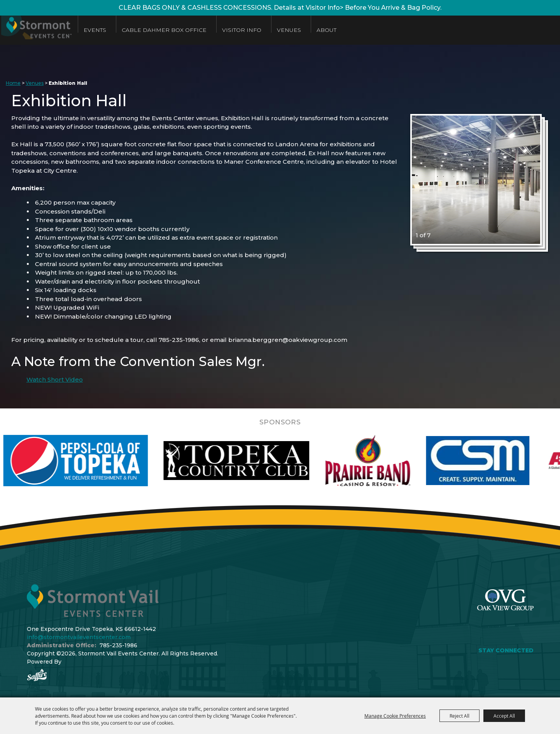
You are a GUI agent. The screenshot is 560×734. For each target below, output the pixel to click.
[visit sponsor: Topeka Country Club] (262, 461)
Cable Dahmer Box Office (205, 30)
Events (136, 30)
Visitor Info (283, 30)
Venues (330, 30)
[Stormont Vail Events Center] (56, 30)
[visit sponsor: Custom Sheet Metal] (503, 461)
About (368, 30)
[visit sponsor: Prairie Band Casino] (393, 461)
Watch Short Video (55, 379)
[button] (476, 180)
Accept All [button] (504, 716)
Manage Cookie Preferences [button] (395, 716)
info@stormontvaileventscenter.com (79, 637)
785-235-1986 (118, 645)
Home (13, 83)
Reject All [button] (459, 716)
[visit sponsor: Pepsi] (101, 461)
